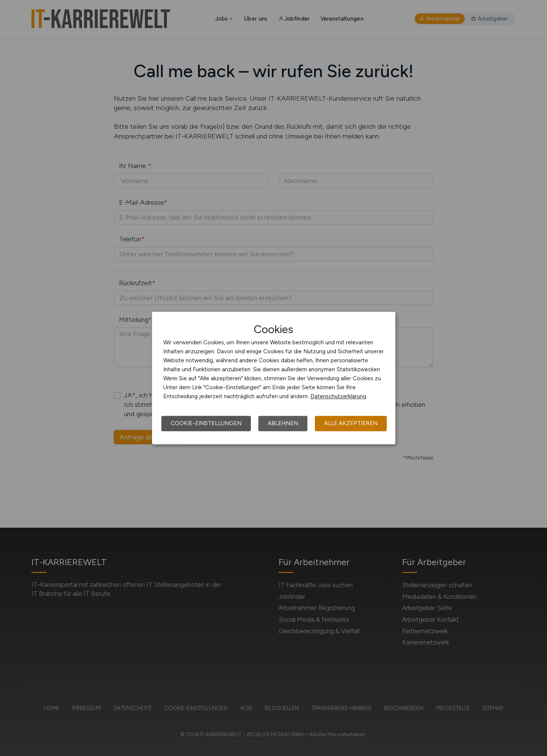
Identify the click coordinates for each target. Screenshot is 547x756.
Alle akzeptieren (351, 423)
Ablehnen (283, 423)
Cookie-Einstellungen (206, 423)
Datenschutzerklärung (338, 396)
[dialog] (274, 378)
